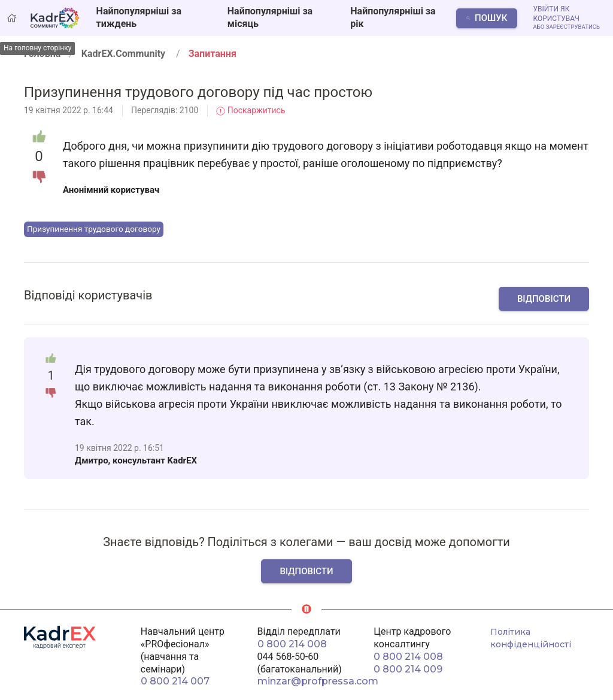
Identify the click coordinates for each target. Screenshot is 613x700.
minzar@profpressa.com (318, 681)
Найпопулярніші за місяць (270, 17)
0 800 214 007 (175, 681)
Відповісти (544, 299)
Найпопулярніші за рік (393, 17)
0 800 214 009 (408, 669)
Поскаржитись (251, 110)
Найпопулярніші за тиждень (139, 17)
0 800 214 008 (292, 644)
